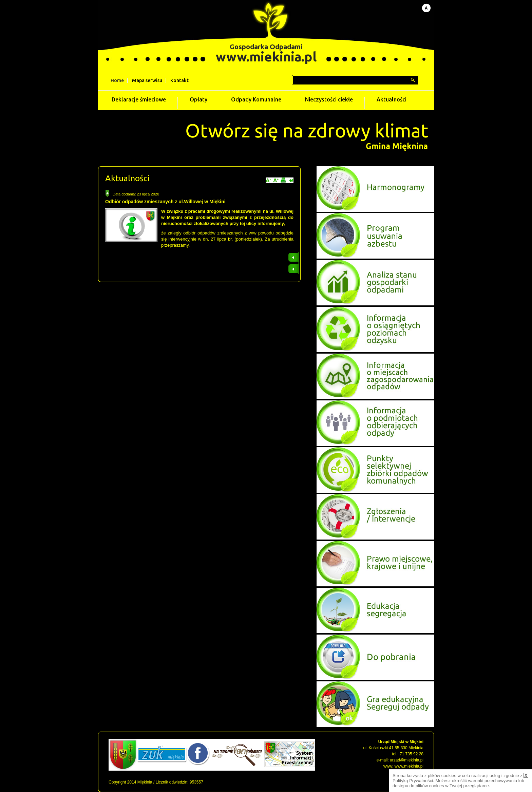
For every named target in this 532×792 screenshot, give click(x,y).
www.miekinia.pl (266, 57)
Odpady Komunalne (256, 100)
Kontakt (179, 80)
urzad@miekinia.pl (407, 760)
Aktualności (392, 100)
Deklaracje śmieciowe (139, 100)
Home (117, 80)
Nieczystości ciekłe (329, 100)
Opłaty (198, 100)
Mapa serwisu (147, 80)
